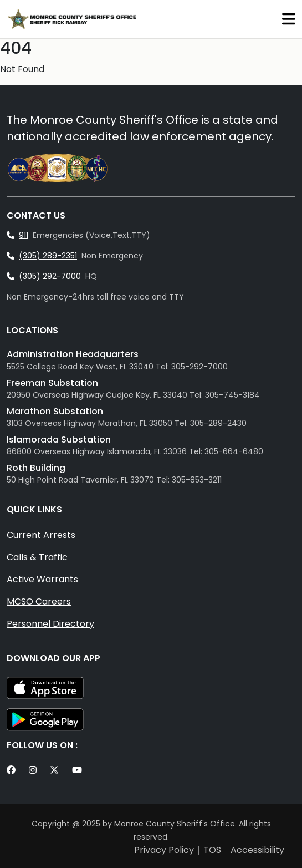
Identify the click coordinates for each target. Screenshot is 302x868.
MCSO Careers (39, 601)
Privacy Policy (164, 850)
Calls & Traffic (37, 557)
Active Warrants (42, 579)
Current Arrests (41, 535)
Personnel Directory (50, 624)
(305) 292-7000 (50, 276)
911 (24, 235)
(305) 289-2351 (48, 256)
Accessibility (257, 850)
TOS (212, 850)
